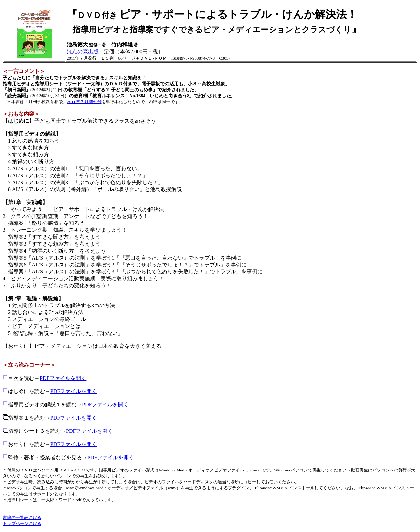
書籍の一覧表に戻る (22, 518)
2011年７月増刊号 (84, 102)
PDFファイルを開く (63, 378)
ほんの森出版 (83, 51)
